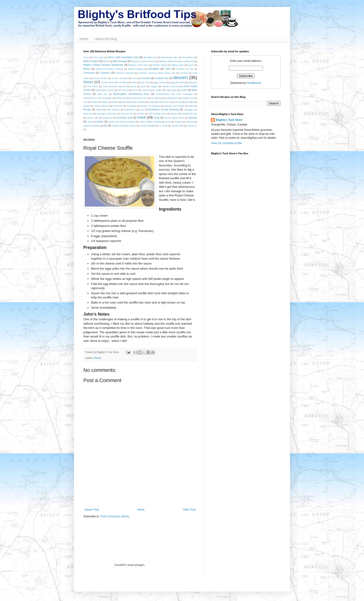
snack (141, 117)
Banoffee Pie (150, 57)
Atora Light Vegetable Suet (123, 57)
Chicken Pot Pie (185, 69)
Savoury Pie (127, 114)
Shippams (107, 118)
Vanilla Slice (178, 126)
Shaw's (174, 114)
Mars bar (102, 94)
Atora (86, 57)
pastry (105, 102)
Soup (157, 118)
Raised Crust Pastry (174, 106)
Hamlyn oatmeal (170, 86)
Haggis (154, 86)
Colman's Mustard (125, 73)
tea (106, 125)
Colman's (105, 73)
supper (178, 122)
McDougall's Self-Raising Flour (131, 94)
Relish (99, 110)
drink (134, 82)
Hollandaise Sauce (105, 90)
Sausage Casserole (106, 114)
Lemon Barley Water (152, 90)
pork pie (177, 102)
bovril (191, 65)
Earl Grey (145, 82)
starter (100, 122)
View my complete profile (226, 143)
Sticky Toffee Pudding (150, 122)
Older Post (189, 510)
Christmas (89, 73)
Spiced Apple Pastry (174, 118)
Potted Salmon (101, 106)
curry (135, 78)
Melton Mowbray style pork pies (132, 98)
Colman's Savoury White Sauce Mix (157, 73)
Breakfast (154, 69)
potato (86, 106)
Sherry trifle (93, 118)
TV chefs (163, 126)
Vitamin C (192, 126)
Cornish (184, 73)
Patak (115, 102)
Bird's (106, 61)
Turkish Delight (147, 126)
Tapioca (190, 122)
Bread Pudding (136, 69)
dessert (180, 78)
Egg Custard (160, 82)
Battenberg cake (169, 57)
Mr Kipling (156, 98)
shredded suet (125, 118)
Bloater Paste (160, 65)
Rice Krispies (113, 110)
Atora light (98, 57)
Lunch (184, 90)
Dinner (88, 82)
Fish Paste (93, 86)
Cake (168, 69)
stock (168, 122)
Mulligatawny (171, 98)
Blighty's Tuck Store (138, 65)
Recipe (87, 109)
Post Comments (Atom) (115, 516)
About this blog (106, 39)
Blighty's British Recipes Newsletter (103, 65)
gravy (133, 86)
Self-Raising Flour (157, 114)
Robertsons (130, 110)
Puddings (132, 106)
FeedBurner (254, 83)
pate (124, 102)
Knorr (135, 90)
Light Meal (171, 90)
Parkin (95, 102)
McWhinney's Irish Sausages (98, 98)
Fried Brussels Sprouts (114, 86)
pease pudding (138, 102)
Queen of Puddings (150, 106)
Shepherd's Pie (190, 114)
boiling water (177, 65)
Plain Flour (164, 102)
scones (140, 114)
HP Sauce (123, 90)
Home (84, 39)
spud (90, 122)
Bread (87, 69)
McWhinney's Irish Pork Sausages (174, 94)
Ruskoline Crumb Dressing (164, 109)
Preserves (118, 106)
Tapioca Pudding (92, 126)
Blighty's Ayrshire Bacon (143, 61)
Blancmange (120, 61)
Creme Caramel (120, 78)
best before (188, 57)
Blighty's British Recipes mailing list (176, 61)
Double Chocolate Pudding (114, 82)
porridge (190, 102)
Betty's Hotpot (91, 61)
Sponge (193, 118)
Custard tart (162, 78)
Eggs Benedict (177, 82)
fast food (193, 82)
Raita (191, 106)
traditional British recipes (124, 126)
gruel (143, 86)
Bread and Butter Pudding (109, 69)
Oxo (85, 102)
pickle (152, 102)
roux (142, 110)
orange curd (188, 98)
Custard (146, 78)
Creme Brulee (100, 78)
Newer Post (92, 510)
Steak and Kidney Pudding (122, 122)
